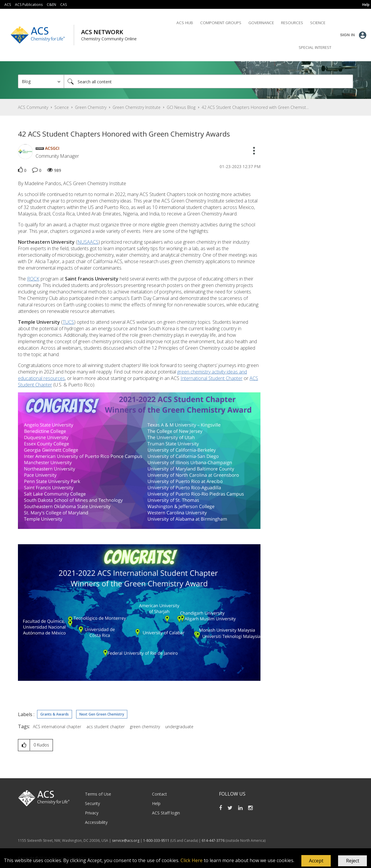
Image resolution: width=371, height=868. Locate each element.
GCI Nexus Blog (181, 107)
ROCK (33, 279)
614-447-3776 (214, 840)
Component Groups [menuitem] (221, 23)
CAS (63, 5)
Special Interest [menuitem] (315, 47)
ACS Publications (29, 5)
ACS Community (33, 107)
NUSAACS (88, 242)
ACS (8, 5)
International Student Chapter (212, 378)
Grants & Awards (55, 714)
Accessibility (96, 822)
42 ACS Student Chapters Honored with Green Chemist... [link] (255, 107)
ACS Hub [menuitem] (185, 23)
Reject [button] (353, 861)
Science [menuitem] (318, 23)
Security (92, 803)
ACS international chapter (57, 727)
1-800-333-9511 (156, 840)
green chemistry (145, 727)
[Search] (208, 81)
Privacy (92, 813)
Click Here (192, 860)
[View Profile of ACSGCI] (52, 148)
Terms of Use (98, 794)
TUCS (68, 322)
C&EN (51, 5)
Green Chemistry (91, 107)
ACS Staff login (166, 813)
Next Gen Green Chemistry (102, 714)
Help (156, 803)
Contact (159, 794)
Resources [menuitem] (292, 23)
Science (62, 107)
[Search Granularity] (41, 81)
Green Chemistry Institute (137, 107)
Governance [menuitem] (261, 23)
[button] (316, 861)
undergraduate (179, 727)
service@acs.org (126, 840)
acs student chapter (106, 727)
